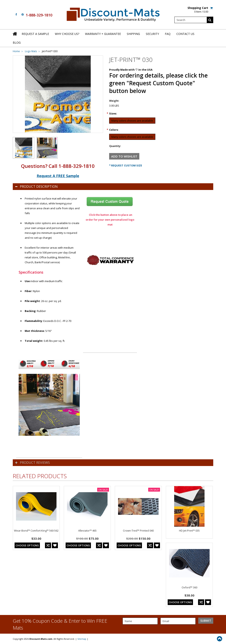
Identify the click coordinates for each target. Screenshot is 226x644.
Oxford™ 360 (189, 587)
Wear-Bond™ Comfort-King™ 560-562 (36, 531)
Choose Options (27, 545)
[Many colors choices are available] (132, 121)
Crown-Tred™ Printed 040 (138, 531)
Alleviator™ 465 (87, 531)
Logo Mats (31, 51)
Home (16, 51)
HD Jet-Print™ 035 (189, 531)
